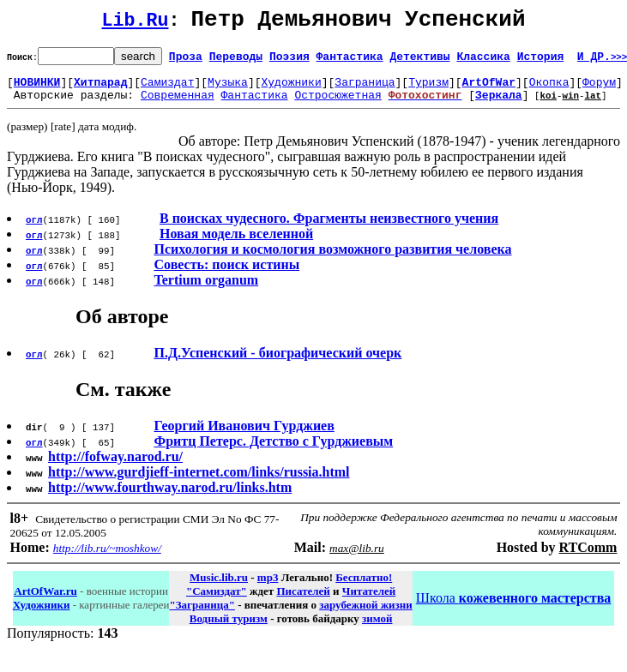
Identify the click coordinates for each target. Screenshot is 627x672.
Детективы (419, 61)
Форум (599, 89)
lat (593, 105)
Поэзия (289, 61)
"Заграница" (202, 615)
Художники (291, 89)
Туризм (428, 89)
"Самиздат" (217, 601)
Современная (178, 105)
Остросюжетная (338, 105)
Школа (513, 608)
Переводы (236, 61)
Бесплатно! (364, 588)
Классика (483, 61)
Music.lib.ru (219, 588)
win (570, 105)
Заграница (365, 89)
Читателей (369, 601)
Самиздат (167, 89)
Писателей (303, 601)
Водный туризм (229, 629)
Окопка (549, 89)
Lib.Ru (136, 24)
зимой (377, 629)
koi (548, 105)
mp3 (268, 588)
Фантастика (350, 61)
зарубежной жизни (366, 615)
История (541, 61)
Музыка (228, 89)
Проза (186, 61)
